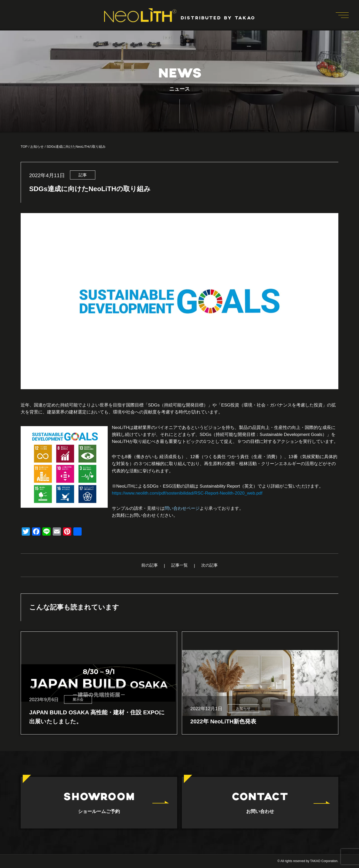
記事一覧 (179, 565)
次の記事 (209, 565)
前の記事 (150, 565)
